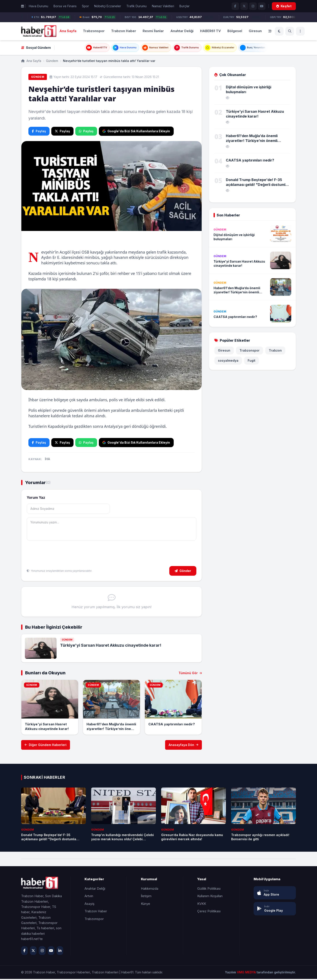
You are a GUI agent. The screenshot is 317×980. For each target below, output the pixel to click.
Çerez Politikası (209, 912)
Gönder (183, 572)
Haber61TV (85, 48)
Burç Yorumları (264, 48)
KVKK (202, 905)
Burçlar (184, 6)
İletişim (146, 897)
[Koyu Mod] (279, 31)
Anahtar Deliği (182, 31)
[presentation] (60, 555)
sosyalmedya (228, 362)
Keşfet (284, 6)
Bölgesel (235, 31)
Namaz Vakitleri (163, 6)
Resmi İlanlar (153, 31)
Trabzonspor (94, 31)
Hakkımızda (150, 890)
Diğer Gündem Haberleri (46, 746)
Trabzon (275, 352)
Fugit (252, 362)
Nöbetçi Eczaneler (108, 6)
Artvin (89, 897)
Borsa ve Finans (65, 6)
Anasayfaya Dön (183, 746)
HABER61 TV (210, 31)
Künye (146, 905)
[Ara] (290, 31)
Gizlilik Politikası (209, 890)
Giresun (255, 31)
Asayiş (89, 905)
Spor (85, 6)
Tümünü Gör (190, 674)
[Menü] (300, 31)
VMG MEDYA (247, 973)
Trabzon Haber (124, 31)
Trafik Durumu (136, 6)
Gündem (52, 62)
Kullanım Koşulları (210, 897)
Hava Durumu (39, 6)
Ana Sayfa (68, 31)
